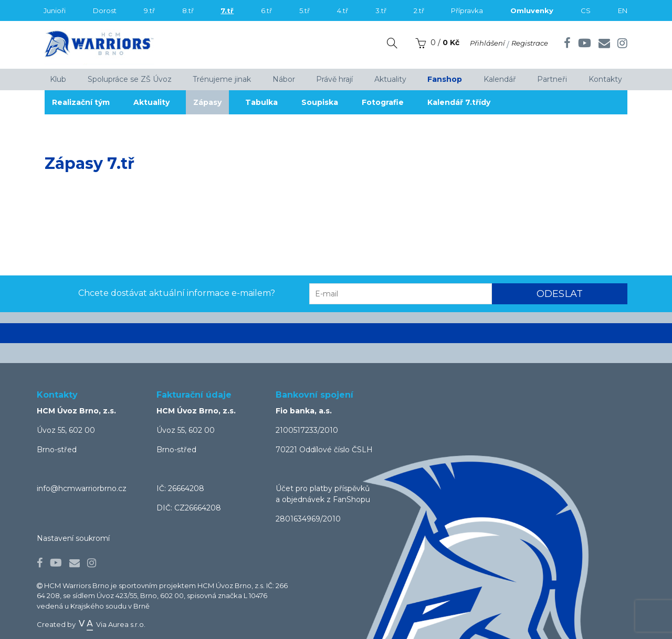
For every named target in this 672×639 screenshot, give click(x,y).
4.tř (343, 10)
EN (623, 10)
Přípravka (467, 10)
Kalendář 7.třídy (472, 102)
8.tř (188, 10)
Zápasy (212, 102)
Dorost (105, 10)
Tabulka (268, 102)
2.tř (419, 10)
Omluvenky (532, 10)
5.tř (304, 10)
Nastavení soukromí (73, 538)
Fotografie (394, 102)
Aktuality (154, 102)
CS (586, 10)
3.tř (381, 10)
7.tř (227, 10)
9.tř (149, 10)
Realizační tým (81, 102)
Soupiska (329, 102)
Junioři (55, 10)
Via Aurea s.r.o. (111, 624)
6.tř (266, 10)
